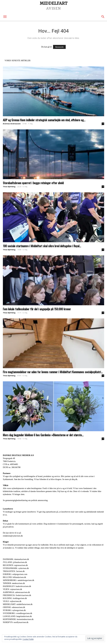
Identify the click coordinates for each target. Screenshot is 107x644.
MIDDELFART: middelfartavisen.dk (18, 604)
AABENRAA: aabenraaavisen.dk (16, 592)
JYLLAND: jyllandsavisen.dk (15, 562)
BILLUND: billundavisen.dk (14, 577)
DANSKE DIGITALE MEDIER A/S (18, 455)
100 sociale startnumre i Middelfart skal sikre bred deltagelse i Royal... (42, 246)
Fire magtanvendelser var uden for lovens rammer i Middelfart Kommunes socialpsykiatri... (53, 372)
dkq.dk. (75, 479)
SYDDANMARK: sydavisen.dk (16, 568)
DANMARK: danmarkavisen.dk (16, 559)
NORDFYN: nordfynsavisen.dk (16, 622)
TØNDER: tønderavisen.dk (14, 583)
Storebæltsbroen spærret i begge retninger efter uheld (33, 183)
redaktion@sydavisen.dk (13, 536)
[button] (5, 17)
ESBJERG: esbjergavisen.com (15, 574)
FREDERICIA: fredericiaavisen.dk (17, 595)
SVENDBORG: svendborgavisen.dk (17, 613)
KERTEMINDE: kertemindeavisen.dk (18, 619)
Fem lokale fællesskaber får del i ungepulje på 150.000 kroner (37, 309)
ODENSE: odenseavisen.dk (14, 607)
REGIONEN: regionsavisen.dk (15, 565)
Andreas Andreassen (12, 124)
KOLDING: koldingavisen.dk (15, 598)
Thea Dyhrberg (9, 187)
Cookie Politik (28, 639)
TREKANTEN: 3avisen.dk (14, 571)
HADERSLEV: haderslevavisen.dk (17, 586)
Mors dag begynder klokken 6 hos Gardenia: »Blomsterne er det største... (43, 435)
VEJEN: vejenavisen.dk (12, 589)
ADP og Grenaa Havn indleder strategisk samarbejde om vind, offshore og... (44, 120)
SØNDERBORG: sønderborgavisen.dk (19, 580)
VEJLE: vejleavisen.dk (12, 601)
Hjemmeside (59, 47)
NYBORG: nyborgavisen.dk (14, 610)
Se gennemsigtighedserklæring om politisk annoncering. (25, 500)
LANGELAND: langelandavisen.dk (17, 616)
